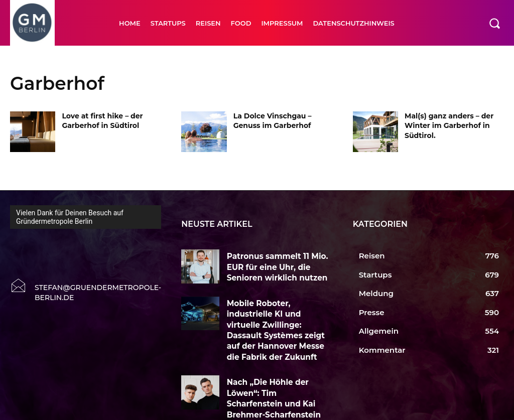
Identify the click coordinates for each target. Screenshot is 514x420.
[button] (494, 23)
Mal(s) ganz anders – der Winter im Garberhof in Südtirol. (449, 126)
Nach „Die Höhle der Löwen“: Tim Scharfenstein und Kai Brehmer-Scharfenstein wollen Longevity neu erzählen (278, 374)
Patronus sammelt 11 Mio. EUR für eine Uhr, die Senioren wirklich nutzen (277, 264)
